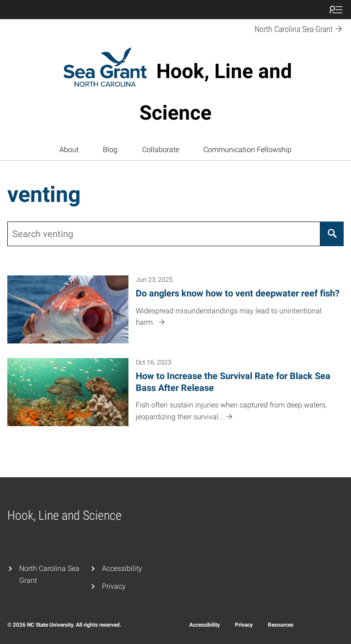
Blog (110, 150)
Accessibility (122, 568)
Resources (281, 625)
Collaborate (161, 150)
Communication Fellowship (247, 150)
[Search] (332, 234)
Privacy (114, 586)
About (69, 150)
